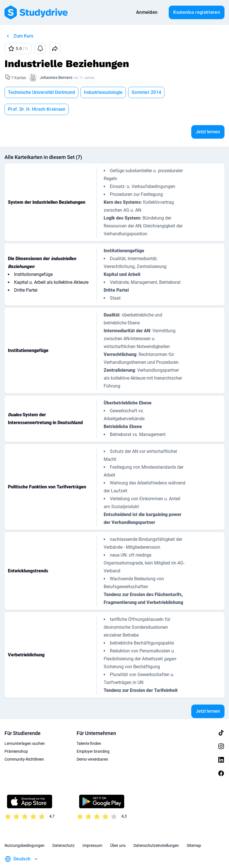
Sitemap (194, 829)
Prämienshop (16, 734)
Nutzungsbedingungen (25, 829)
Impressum (92, 829)
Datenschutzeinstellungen (156, 829)
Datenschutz (64, 829)
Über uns (118, 829)
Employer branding (93, 734)
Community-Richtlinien (24, 742)
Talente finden (89, 727)
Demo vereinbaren (92, 742)
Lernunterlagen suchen (25, 727)
